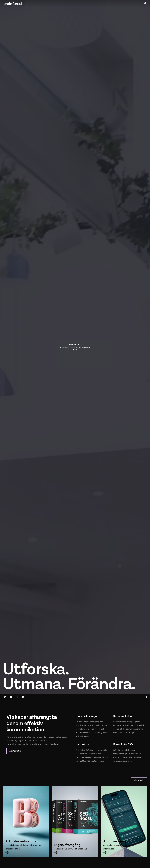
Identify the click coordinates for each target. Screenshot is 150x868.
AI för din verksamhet (22, 841)
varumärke (103, 750)
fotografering (119, 754)
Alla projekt (139, 780)
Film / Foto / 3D (123, 744)
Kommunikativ (120, 722)
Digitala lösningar (87, 716)
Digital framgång (67, 845)
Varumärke (82, 744)
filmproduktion (124, 750)
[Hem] (13, 4)
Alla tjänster (15, 751)
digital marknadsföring (133, 729)
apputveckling (82, 733)
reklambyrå (130, 733)
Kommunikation (123, 716)
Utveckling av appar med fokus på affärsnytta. (119, 847)
